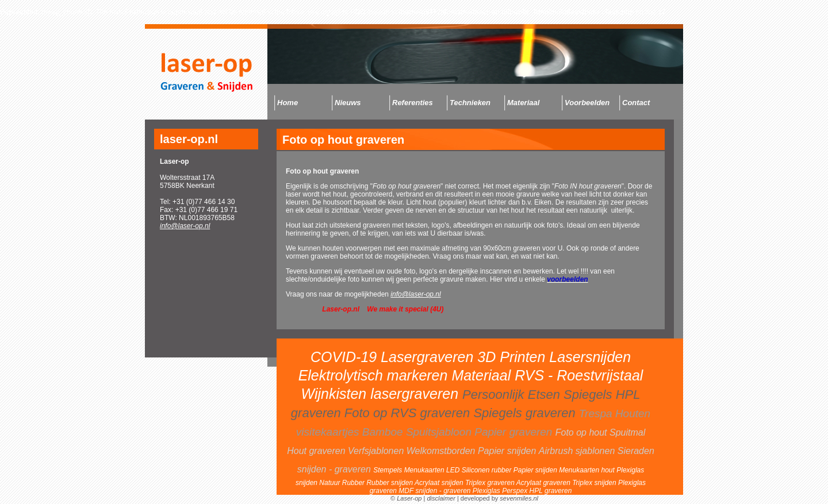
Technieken (470, 103)
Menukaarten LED (433, 470)
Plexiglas (487, 491)
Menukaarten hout (588, 470)
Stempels (388, 470)
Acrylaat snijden (440, 483)
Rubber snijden (390, 483)
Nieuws (348, 103)
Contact (636, 103)
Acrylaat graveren (544, 483)
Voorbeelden (587, 103)
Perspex (515, 491)
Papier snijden (536, 470)
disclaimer (441, 498)
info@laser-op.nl (185, 226)
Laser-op (409, 498)
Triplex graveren (491, 483)
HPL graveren (551, 491)
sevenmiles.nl (519, 498)
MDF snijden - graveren (436, 491)
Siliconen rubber (488, 470)
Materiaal (523, 103)
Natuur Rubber (343, 483)
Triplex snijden (595, 483)
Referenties (413, 103)
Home (287, 103)
